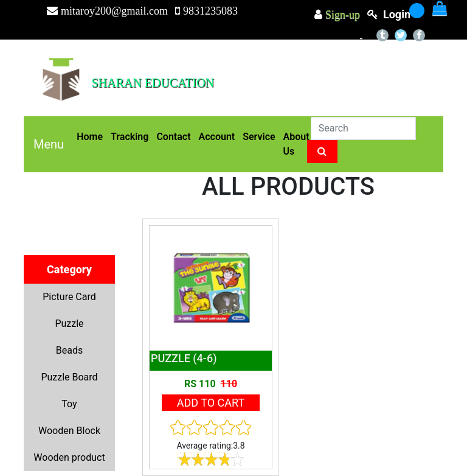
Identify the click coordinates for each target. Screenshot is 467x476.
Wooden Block (69, 431)
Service (259, 137)
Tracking (130, 137)
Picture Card (69, 297)
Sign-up (341, 15)
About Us (296, 144)
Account (217, 137)
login (397, 14)
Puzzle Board (69, 377)
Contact (173, 137)
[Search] (363, 128)
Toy (69, 404)
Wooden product (69, 457)
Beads (69, 350)
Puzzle (69, 324)
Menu (49, 144)
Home (90, 137)
